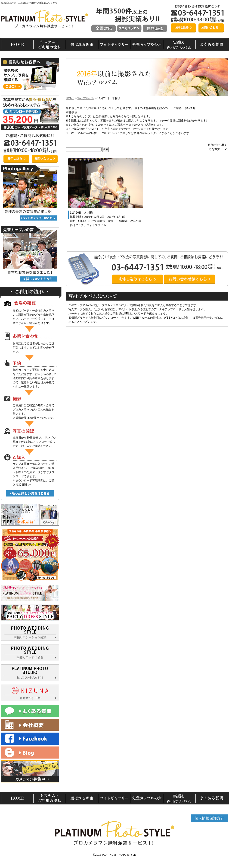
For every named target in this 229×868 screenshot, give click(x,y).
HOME (70, 98)
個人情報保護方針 (209, 818)
